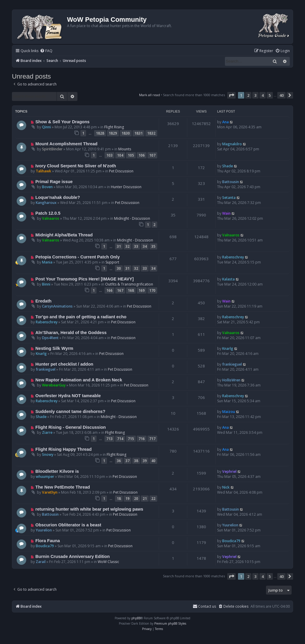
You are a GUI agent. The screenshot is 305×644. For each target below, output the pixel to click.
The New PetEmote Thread (63, 487)
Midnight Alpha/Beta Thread (64, 235)
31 (119, 246)
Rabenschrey (233, 257)
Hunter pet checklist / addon (64, 364)
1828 (100, 133)
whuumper (45, 477)
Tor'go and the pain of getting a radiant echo (81, 317)
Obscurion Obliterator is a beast (68, 525)
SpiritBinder (52, 149)
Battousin (231, 182)
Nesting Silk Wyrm (54, 348)
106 (142, 155)
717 (152, 439)
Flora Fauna (48, 541)
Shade (228, 166)
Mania (47, 262)
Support (112, 262)
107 (152, 155)
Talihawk (43, 171)
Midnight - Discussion (132, 218)
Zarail (41, 562)
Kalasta (228, 279)
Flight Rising (114, 127)
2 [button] (248, 95)
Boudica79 (45, 546)
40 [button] (281, 95)
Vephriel (229, 471)
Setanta (229, 198)
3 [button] (255, 95)
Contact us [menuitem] (204, 606)
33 (136, 246)
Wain (226, 213)
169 (142, 290)
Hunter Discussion (126, 187)
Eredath (43, 301)
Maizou (229, 412)
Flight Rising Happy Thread (64, 449)
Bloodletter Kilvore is (57, 471)
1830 (126, 133)
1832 (151, 133)
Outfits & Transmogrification (129, 284)
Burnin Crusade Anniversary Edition (73, 556)
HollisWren (231, 380)
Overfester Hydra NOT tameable (68, 396)
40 (153, 461)
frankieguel (46, 369)
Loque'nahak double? (58, 197)
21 (145, 499)
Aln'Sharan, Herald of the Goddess (71, 333)
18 (119, 499)
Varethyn (50, 492)
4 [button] (263, 95)
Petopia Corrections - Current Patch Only (78, 257)
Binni (46, 284)
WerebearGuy (54, 385)
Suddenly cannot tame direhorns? (70, 411)
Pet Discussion (121, 171)
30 (119, 268)
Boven (47, 187)
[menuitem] (46, 51)
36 (119, 461)
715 (131, 439)
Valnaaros (51, 218)
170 (152, 290)
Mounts (125, 149)
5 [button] (270, 95)
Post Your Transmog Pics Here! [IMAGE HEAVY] (85, 279)
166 (109, 290)
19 (127, 499)
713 (109, 439)
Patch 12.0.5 (48, 213)
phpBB (136, 618)
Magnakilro (232, 144)
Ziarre (47, 432)
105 (131, 155)
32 (127, 246)
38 (136, 461)
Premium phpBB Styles (170, 623)
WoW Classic (108, 562)
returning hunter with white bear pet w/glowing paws (89, 509)
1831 (139, 133)
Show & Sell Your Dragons (63, 122)
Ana (225, 122)
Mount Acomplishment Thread (66, 144)
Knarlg (41, 354)
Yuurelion (44, 530)
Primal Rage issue (54, 182)
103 (109, 155)
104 (120, 155)
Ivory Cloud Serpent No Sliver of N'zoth (76, 166)
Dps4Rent (50, 338)
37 (127, 461)
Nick (226, 487)
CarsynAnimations (57, 306)
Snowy (48, 454)
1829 (113, 133)
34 (145, 246)
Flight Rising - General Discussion (71, 427)
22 (153, 499)
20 (136, 499)
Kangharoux (46, 203)
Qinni (46, 127)
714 (120, 439)
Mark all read (150, 95)
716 (142, 439)
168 (131, 290)
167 (120, 290)
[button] (231, 95)
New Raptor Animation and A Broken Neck (79, 380)
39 (145, 461)
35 (153, 246)
